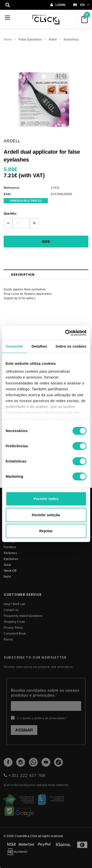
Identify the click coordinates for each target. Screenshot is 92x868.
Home (8, 39)
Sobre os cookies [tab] (71, 346)
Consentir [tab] (14, 346)
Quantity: (10, 213)
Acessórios (71, 39)
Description (23, 275)
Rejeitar (46, 531)
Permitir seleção (46, 515)
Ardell (53, 39)
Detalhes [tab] (39, 346)
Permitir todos (46, 499)
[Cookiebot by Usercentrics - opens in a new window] (66, 333)
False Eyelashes (30, 39)
